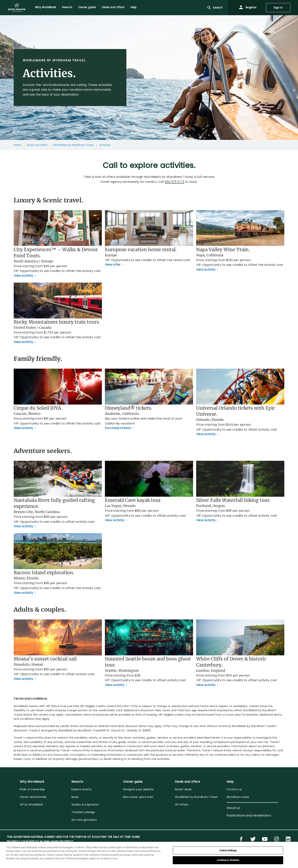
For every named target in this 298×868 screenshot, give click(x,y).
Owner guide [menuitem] (87, 7)
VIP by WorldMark (31, 805)
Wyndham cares (238, 797)
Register (248, 8)
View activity (23, 276)
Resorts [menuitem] (67, 7)
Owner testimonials (33, 797)
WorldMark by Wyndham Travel (73, 145)
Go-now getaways (84, 820)
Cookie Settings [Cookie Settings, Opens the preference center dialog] (228, 850)
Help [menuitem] (134, 7)
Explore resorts (81, 789)
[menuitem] (17, 8)
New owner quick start (138, 797)
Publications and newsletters (249, 815)
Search (215, 8)
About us (233, 808)
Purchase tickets (118, 428)
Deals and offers (37, 145)
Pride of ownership (32, 789)
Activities (105, 145)
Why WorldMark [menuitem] (46, 7)
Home (17, 145)
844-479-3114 (175, 182)
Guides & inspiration (85, 805)
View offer (113, 265)
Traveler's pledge (83, 812)
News (75, 797)
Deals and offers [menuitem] (113, 7)
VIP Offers (182, 805)
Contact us (234, 789)
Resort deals (183, 789)
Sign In (278, 8)
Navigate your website (138, 789)
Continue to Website (228, 860)
